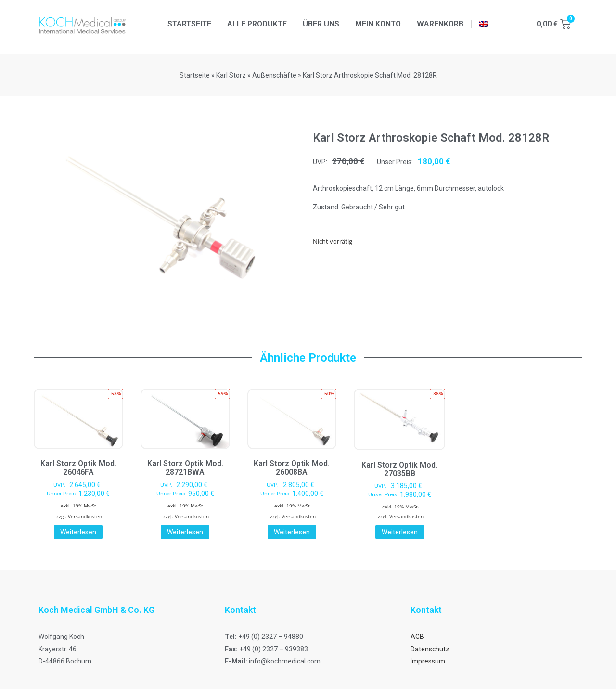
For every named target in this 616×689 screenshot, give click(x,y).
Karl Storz (231, 75)
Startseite (189, 24)
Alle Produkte (257, 24)
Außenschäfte (274, 75)
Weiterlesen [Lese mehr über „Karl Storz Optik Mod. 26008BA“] (292, 532)
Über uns (321, 24)
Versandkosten (85, 516)
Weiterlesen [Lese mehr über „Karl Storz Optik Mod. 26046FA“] (78, 532)
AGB (417, 637)
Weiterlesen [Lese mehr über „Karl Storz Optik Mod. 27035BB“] (400, 532)
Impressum (428, 661)
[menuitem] (484, 24)
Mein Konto (378, 24)
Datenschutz (430, 649)
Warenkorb (440, 24)
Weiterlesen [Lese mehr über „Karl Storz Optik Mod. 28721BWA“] (185, 532)
